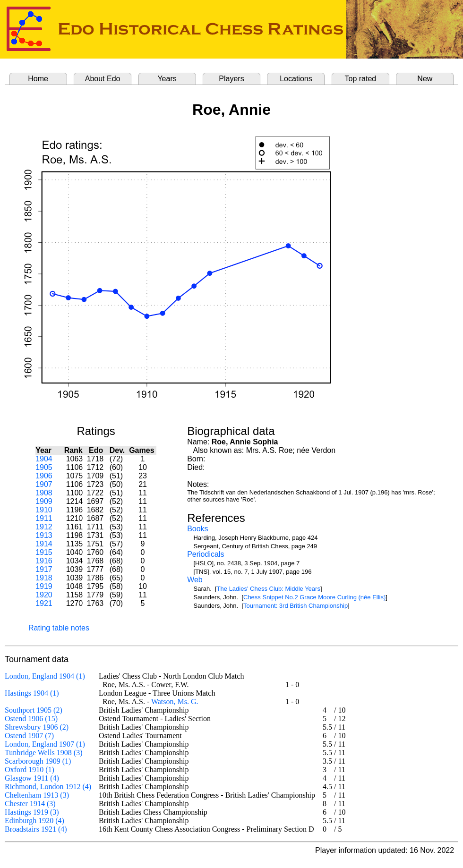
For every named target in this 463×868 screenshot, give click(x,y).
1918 (44, 578)
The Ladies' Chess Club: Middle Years (269, 589)
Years (167, 79)
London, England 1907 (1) (45, 744)
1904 (44, 459)
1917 (44, 569)
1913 (44, 535)
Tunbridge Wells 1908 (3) (44, 753)
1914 (44, 544)
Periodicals (206, 554)
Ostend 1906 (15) (31, 719)
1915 (44, 552)
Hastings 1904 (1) (32, 693)
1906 (44, 476)
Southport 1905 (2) (34, 710)
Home (38, 79)
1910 (44, 510)
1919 (44, 586)
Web (195, 580)
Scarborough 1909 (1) (38, 761)
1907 (44, 484)
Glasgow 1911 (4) (32, 778)
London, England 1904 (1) (45, 676)
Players (231, 79)
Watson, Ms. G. (175, 702)
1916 (44, 561)
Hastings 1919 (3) (32, 812)
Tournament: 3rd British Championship (296, 606)
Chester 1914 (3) (30, 804)
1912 (44, 527)
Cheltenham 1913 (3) (37, 795)
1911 (44, 518)
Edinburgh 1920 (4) (34, 821)
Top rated (361, 79)
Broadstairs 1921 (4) (36, 829)
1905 (44, 467)
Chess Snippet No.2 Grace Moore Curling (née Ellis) (314, 597)
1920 (44, 595)
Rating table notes (59, 628)
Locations (296, 79)
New (425, 79)
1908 (44, 493)
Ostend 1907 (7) (29, 736)
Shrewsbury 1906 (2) (37, 727)
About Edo (103, 79)
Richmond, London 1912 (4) (48, 787)
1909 (44, 501)
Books (197, 529)
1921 (44, 603)
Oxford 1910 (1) (30, 770)
